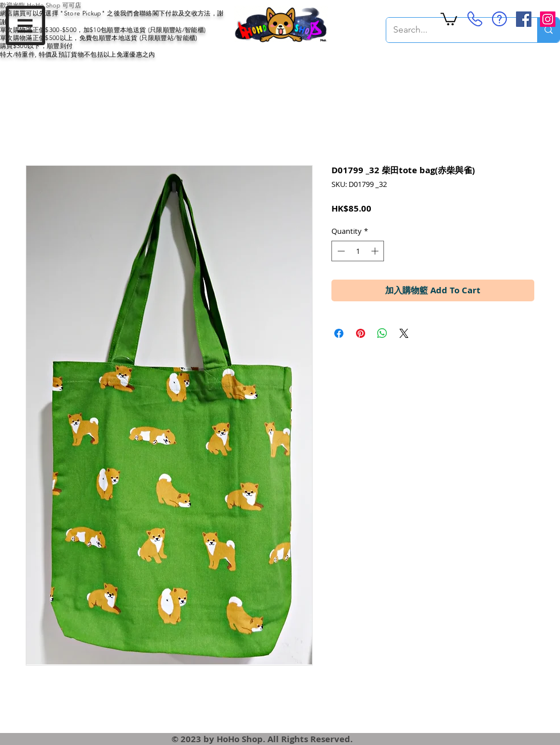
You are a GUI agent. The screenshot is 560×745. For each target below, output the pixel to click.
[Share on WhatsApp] (382, 333)
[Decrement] (340, 251)
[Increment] (376, 251)
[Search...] (453, 30)
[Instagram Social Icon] (548, 19)
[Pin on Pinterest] (361, 333)
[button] (25, 25)
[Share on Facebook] (339, 333)
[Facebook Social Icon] (524, 19)
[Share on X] (404, 333)
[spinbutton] (358, 251)
